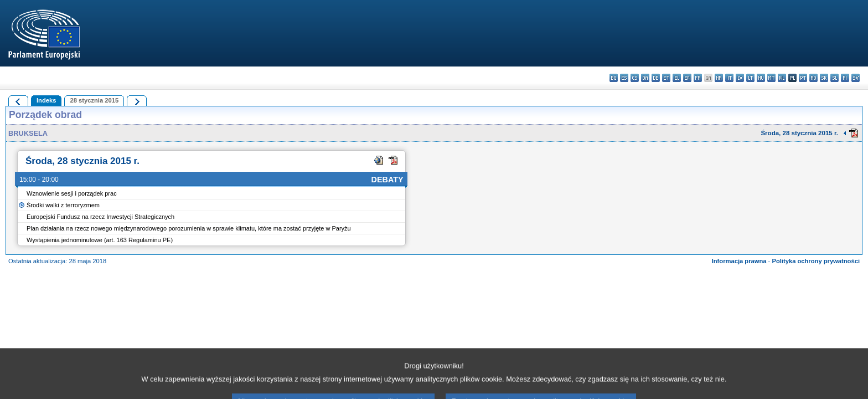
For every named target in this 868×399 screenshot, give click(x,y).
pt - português (803, 78)
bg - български (614, 78)
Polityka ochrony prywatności (816, 261)
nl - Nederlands (782, 78)
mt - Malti (771, 78)
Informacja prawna (739, 261)
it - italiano (729, 78)
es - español (624, 78)
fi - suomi (845, 78)
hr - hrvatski (719, 78)
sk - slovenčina (824, 78)
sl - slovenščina (835, 78)
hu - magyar (761, 78)
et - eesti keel (666, 78)
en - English (687, 78)
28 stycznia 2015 (94, 100)
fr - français (698, 78)
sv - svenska (856, 78)
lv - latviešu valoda (740, 78)
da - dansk (645, 78)
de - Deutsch (656, 78)
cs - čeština (635, 78)
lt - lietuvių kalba (750, 78)
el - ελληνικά (677, 78)
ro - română (813, 78)
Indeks (46, 100)
